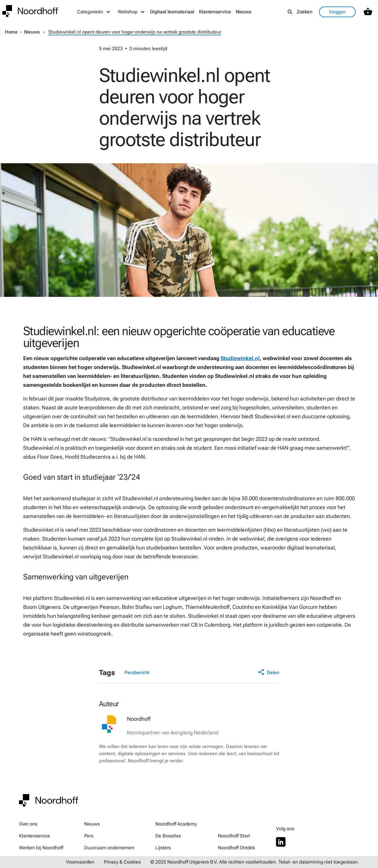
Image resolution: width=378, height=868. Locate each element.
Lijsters (163, 848)
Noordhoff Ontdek (236, 848)
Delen (269, 673)
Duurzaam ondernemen (109, 848)
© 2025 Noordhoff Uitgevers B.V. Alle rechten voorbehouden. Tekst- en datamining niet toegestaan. (255, 862)
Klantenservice (215, 12)
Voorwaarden (80, 862)
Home (11, 32)
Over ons (28, 824)
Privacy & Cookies (122, 862)
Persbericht (137, 673)
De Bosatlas (168, 836)
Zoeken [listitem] (305, 12)
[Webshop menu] (131, 12)
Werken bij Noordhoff (41, 848)
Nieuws (244, 12)
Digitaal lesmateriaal (172, 12)
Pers (89, 836)
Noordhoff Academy (176, 824)
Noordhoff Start (234, 836)
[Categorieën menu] (94, 12)
